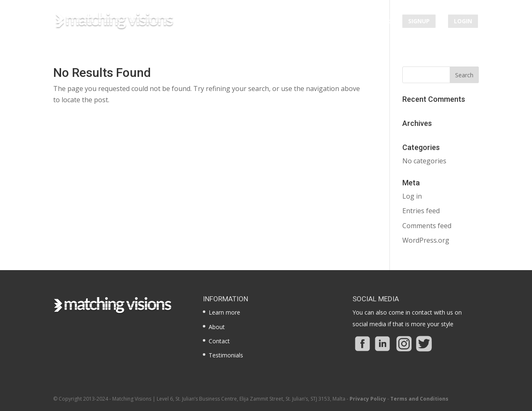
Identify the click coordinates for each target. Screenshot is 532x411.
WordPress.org (426, 240)
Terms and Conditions (419, 399)
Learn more (259, 22)
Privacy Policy (368, 399)
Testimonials (336, 22)
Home (222, 22)
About (296, 22)
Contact (379, 22)
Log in (412, 196)
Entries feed (421, 211)
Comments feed (427, 226)
